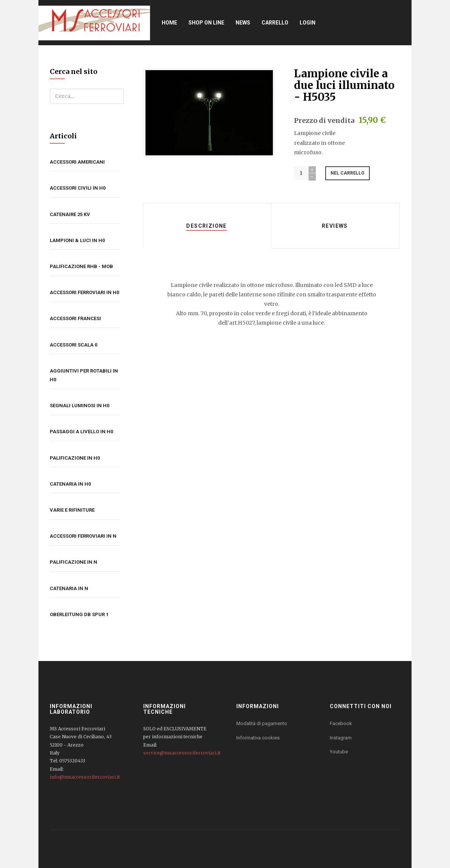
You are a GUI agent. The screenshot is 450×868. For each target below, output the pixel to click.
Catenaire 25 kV (70, 214)
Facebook (341, 723)
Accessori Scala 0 (73, 345)
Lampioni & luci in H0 (77, 240)
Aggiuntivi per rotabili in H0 (84, 375)
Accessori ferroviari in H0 (84, 292)
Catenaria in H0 (70, 484)
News (244, 23)
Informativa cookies (258, 738)
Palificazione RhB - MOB (81, 266)
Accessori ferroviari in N (83, 536)
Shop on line (207, 23)
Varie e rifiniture (72, 510)
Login (309, 23)
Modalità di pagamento (262, 723)
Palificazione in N (73, 562)
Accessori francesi (75, 318)
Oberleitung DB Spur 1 (79, 614)
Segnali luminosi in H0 (80, 406)
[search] (87, 96)
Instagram (341, 738)
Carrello (276, 23)
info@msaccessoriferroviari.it (85, 777)
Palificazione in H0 (75, 458)
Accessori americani (77, 162)
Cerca (50, 89)
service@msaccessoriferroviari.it (182, 753)
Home (171, 23)
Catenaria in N (69, 588)
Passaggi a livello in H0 (81, 432)
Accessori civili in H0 (78, 188)
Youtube (339, 752)
